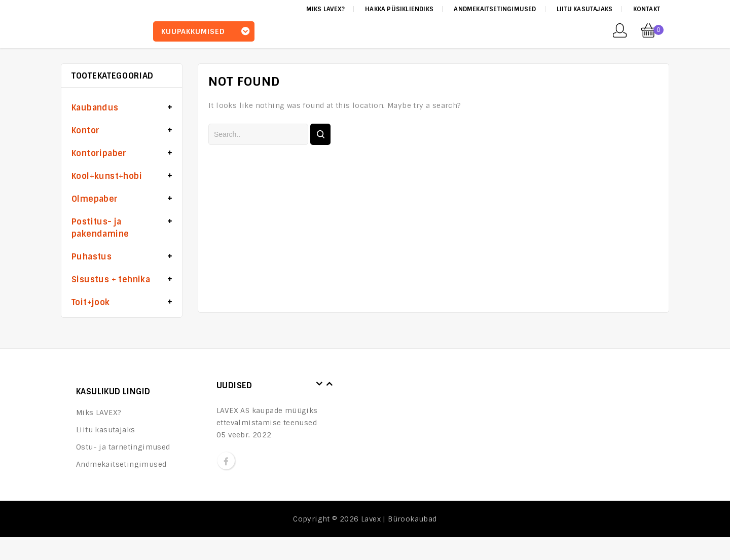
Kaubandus (95, 108)
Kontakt (647, 9)
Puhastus (92, 257)
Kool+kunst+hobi (107, 176)
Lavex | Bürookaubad (399, 519)
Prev (319, 384)
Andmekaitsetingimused (495, 9)
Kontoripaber (99, 153)
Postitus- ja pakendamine (100, 228)
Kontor (85, 130)
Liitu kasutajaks (585, 9)
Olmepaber (95, 199)
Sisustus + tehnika (111, 279)
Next (330, 384)
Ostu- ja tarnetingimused (123, 447)
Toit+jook (91, 302)
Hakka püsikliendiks (399, 9)
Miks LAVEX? (325, 9)
